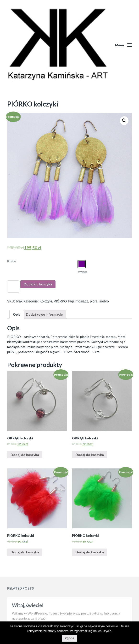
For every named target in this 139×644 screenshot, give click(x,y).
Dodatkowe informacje (44, 314)
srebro (104, 301)
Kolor (12, 261)
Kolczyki (46, 301)
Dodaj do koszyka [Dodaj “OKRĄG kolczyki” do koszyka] (25, 455)
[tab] (17, 314)
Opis (17, 314)
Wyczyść (83, 272)
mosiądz (82, 301)
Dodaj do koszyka (38, 284)
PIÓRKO (60, 301)
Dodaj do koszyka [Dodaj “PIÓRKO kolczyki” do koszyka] (25, 552)
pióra (94, 301)
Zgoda (69, 638)
